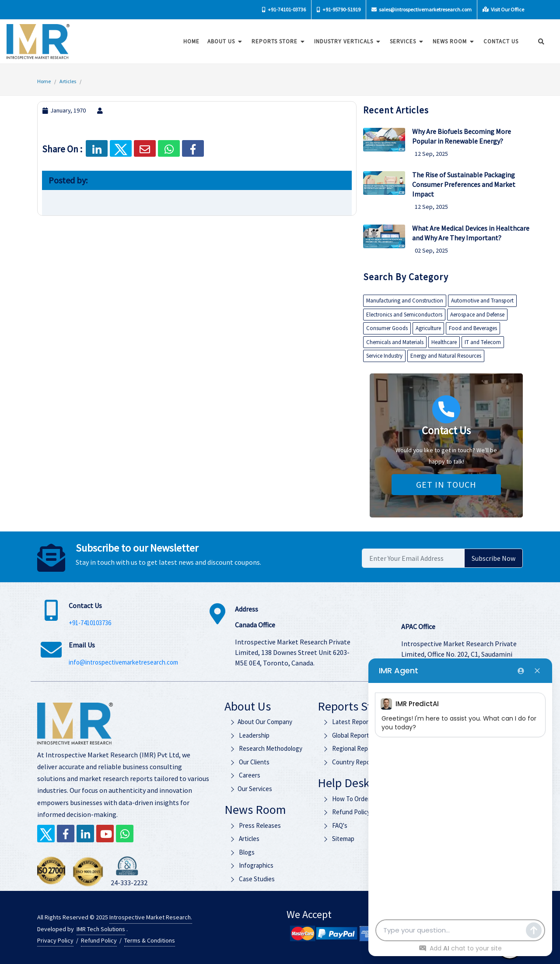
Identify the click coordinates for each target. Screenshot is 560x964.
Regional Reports (351, 748)
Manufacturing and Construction (405, 301)
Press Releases (255, 825)
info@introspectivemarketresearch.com (123, 662)
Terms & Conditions (150, 940)
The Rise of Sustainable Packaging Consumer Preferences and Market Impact (464, 184)
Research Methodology (266, 748)
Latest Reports (348, 722)
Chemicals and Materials (395, 342)
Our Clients (249, 762)
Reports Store (276, 41)
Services (405, 41)
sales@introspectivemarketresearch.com (422, 9)
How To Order (346, 799)
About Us (223, 41)
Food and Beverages (473, 328)
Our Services (250, 789)
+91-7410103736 (90, 623)
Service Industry (384, 356)
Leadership (249, 735)
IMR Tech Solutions (101, 929)
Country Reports (350, 762)
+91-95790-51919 (339, 9)
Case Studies (252, 879)
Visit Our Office (503, 9)
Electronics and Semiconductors (404, 315)
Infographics (251, 865)
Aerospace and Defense (477, 315)
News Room (451, 41)
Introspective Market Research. (151, 917)
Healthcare (444, 342)
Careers (245, 775)
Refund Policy (346, 812)
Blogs (242, 852)
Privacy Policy (55, 940)
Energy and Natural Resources (446, 356)
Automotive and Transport (482, 301)
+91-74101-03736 (284, 9)
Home (189, 41)
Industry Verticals (345, 41)
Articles (68, 81)
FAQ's (335, 825)
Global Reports (348, 735)
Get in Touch (446, 484)
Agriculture (428, 328)
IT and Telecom (483, 342)
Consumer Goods (387, 328)
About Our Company (261, 722)
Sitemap (339, 839)
